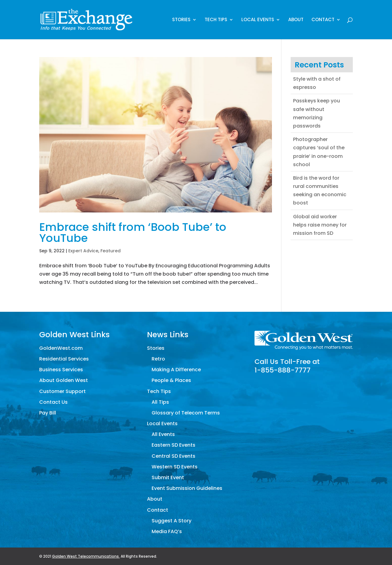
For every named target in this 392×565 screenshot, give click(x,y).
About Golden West (64, 380)
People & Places (171, 380)
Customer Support (62, 391)
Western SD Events (175, 467)
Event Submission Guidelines (187, 488)
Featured (111, 251)
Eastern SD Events (173, 445)
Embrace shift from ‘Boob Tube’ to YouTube (133, 233)
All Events (163, 434)
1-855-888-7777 (283, 370)
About (296, 20)
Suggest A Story (171, 521)
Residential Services (64, 359)
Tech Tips (216, 20)
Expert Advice (83, 251)
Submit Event (168, 477)
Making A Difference (176, 370)
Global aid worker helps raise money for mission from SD (320, 225)
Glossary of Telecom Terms (186, 413)
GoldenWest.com (61, 348)
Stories (181, 20)
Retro (158, 359)
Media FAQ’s (167, 531)
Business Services (61, 370)
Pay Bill (48, 413)
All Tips (160, 402)
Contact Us (53, 402)
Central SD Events (173, 456)
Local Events (258, 20)
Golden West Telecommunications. (86, 556)
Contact (323, 20)
